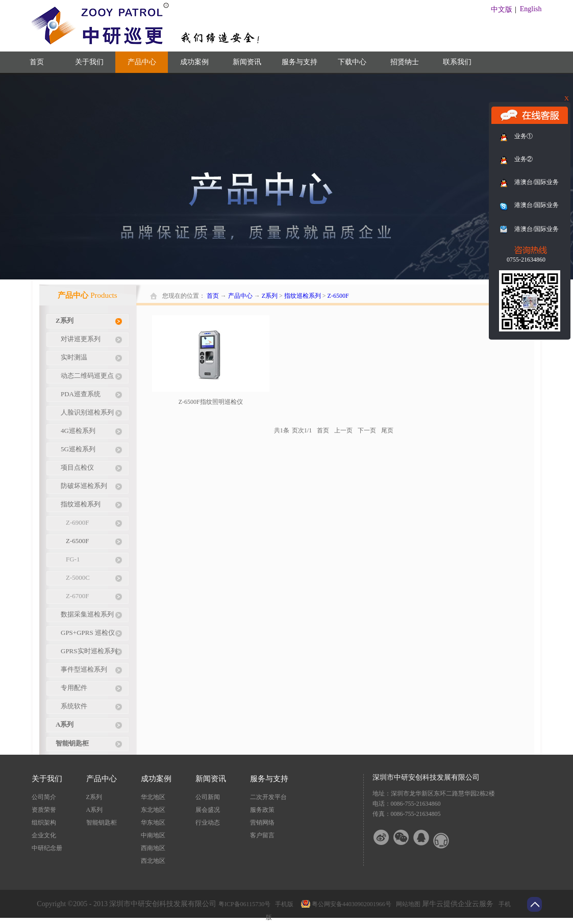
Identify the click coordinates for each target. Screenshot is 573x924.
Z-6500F (338, 296)
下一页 (367, 430)
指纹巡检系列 (303, 296)
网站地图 (407, 904)
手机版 (283, 904)
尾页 (387, 430)
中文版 (502, 9)
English (531, 9)
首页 (37, 62)
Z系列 (270, 296)
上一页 (343, 430)
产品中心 (240, 296)
